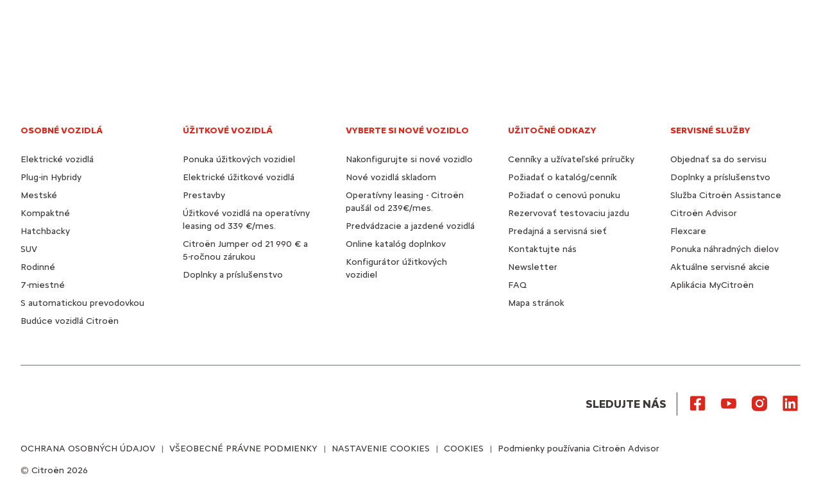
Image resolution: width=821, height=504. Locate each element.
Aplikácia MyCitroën (712, 285)
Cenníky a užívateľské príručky (571, 159)
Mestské (39, 195)
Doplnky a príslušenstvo (233, 275)
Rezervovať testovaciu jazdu (569, 213)
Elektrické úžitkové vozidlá (239, 177)
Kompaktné (45, 213)
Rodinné (38, 267)
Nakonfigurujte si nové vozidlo (409, 159)
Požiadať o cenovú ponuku (564, 195)
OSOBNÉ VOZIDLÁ (62, 130)
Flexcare (688, 231)
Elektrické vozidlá (57, 159)
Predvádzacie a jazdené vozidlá (410, 226)
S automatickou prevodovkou (82, 303)
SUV (29, 249)
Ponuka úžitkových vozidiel (239, 159)
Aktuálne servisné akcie (720, 267)
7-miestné (43, 285)
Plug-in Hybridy (51, 177)
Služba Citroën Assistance (726, 195)
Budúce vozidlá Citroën (70, 321)
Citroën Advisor (704, 213)
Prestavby (204, 195)
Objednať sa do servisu (718, 159)
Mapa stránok (536, 303)
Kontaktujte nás (542, 249)
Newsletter (533, 267)
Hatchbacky (45, 231)
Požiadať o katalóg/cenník (563, 177)
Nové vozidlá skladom (391, 177)
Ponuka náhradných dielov (724, 249)
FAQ (517, 285)
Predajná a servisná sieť (557, 231)
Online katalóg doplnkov (396, 244)
